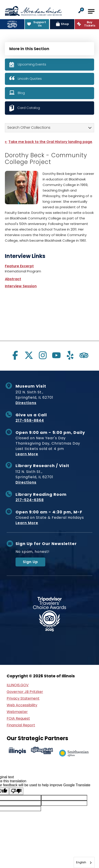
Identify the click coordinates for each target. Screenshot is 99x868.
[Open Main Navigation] (91, 11)
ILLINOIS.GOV (18, 685)
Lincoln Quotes (30, 79)
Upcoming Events (32, 64)
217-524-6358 (30, 500)
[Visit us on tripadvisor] (84, 355)
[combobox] (84, 862)
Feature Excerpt (19, 266)
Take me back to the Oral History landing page (50, 142)
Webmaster (17, 712)
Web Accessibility (22, 705)
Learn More (27, 454)
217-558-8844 (30, 420)
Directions (26, 403)
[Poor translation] (16, 791)
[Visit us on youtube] (56, 355)
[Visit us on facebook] (15, 355)
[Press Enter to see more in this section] (49, 48)
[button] (81, 11)
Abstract (13, 279)
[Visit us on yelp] (70, 355)
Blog (21, 93)
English (81, 862)
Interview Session (21, 286)
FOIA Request (18, 718)
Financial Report (21, 725)
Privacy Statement (23, 698)
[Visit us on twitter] (29, 355)
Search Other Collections (29, 128)
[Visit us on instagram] (43, 355)
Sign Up (30, 562)
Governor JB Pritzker (25, 692)
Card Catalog (29, 108)
